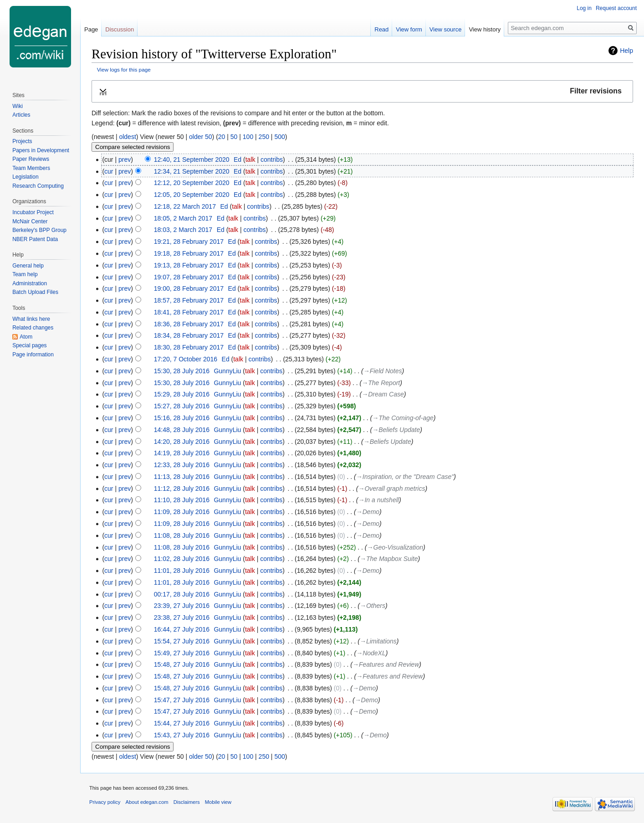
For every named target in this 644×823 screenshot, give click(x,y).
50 (234, 137)
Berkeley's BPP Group (39, 230)
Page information (33, 355)
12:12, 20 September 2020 (192, 183)
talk (250, 159)
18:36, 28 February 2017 (189, 324)
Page (91, 29)
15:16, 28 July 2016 (182, 418)
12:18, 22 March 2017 (185, 206)
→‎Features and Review (386, 664)
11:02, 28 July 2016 (182, 559)
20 (222, 137)
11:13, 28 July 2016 (182, 477)
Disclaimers (187, 802)
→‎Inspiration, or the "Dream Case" (405, 477)
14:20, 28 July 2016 (182, 442)
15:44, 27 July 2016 (182, 723)
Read (381, 29)
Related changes (33, 328)
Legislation (25, 177)
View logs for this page (124, 69)
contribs (272, 159)
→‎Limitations (378, 641)
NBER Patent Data (35, 239)
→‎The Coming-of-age (403, 418)
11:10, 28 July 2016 (182, 500)
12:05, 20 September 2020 (192, 195)
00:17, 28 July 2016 (182, 594)
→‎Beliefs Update (396, 430)
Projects (22, 141)
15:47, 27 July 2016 (182, 700)
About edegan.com (147, 802)
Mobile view (218, 802)
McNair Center (30, 221)
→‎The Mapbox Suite (389, 559)
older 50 (201, 137)
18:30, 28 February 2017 (189, 347)
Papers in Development (41, 150)
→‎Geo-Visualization (395, 547)
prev (125, 159)
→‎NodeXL (371, 653)
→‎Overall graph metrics (391, 489)
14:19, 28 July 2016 (182, 453)
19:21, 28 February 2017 (189, 242)
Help (626, 51)
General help (28, 266)
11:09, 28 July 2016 (182, 512)
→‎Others (373, 606)
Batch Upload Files (35, 292)
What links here (31, 319)
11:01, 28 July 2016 (182, 571)
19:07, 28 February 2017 (189, 277)
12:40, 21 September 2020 (192, 159)
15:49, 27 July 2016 (182, 653)
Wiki (18, 106)
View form (409, 29)
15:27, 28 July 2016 (182, 406)
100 (248, 137)
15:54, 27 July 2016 (182, 641)
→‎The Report (381, 383)
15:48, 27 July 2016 (182, 664)
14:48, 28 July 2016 (182, 430)
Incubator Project (33, 212)
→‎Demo (368, 512)
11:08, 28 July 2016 (182, 535)
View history (485, 29)
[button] (362, 91)
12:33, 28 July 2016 (182, 465)
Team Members (31, 168)
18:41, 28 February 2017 (189, 312)
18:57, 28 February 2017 (189, 300)
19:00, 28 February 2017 (189, 288)
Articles (21, 115)
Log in (584, 8)
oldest (127, 137)
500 (279, 137)
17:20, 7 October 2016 (186, 359)
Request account (616, 8)
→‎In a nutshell (378, 500)
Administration (30, 283)
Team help (25, 274)
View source (446, 29)
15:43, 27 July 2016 (182, 735)
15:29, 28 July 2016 (182, 394)
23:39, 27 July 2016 (182, 606)
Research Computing (38, 186)
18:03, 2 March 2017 (183, 230)
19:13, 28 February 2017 (189, 265)
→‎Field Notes (383, 371)
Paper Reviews (31, 159)
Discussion (120, 29)
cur (109, 171)
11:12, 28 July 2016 (182, 489)
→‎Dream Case (383, 394)
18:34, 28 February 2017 (189, 335)
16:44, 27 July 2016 (182, 629)
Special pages (29, 345)
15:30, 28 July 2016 (182, 371)
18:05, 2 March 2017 (183, 218)
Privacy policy (105, 802)
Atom (26, 337)
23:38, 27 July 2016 (182, 617)
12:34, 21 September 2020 (192, 171)
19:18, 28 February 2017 (189, 253)
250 (264, 137)
